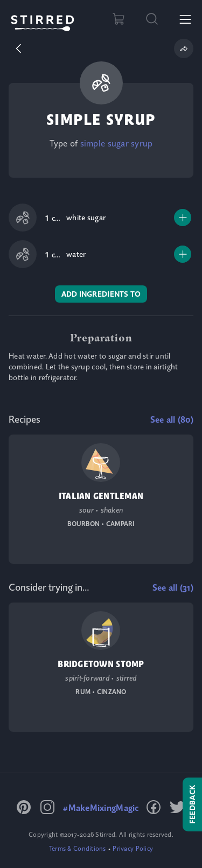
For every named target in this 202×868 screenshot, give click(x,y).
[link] (117, 143)
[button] (18, 48)
